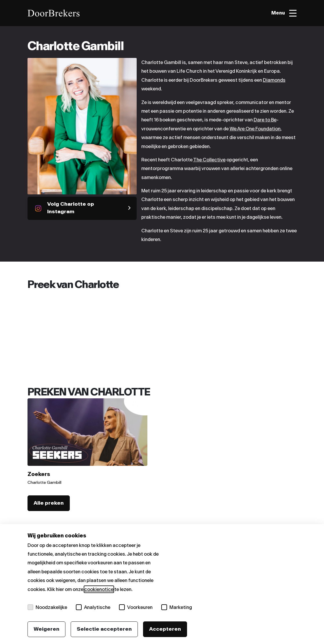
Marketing (177, 607)
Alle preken (49, 503)
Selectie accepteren (104, 629)
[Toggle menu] (284, 13)
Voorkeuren (136, 607)
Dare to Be (265, 120)
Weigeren (46, 629)
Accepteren (165, 629)
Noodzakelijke (47, 607)
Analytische (93, 607)
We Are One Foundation (255, 129)
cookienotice (99, 589)
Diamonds (274, 80)
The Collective (209, 160)
